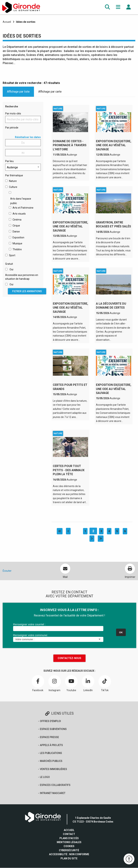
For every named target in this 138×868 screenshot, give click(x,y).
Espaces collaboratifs (55, 785)
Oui (11, 269)
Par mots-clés (13, 114)
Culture (13, 187)
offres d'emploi (50, 721)
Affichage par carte (50, 92)
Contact (69, 834)
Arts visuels (19, 214)
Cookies (69, 847)
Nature (13, 181)
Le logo (45, 777)
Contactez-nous (69, 658)
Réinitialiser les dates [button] (28, 137)
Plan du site (69, 859)
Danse (16, 232)
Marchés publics (51, 761)
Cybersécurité (69, 850)
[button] (107, 7)
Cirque (16, 226)
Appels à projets (51, 745)
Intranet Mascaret (53, 793)
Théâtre (17, 249)
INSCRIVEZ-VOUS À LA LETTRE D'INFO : (69, 610)
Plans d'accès (69, 838)
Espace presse (49, 737)
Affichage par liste (18, 92)
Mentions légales (69, 842)
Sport (12, 255)
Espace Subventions (53, 729)
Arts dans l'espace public (21, 201)
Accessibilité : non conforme (69, 854)
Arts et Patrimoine (23, 208)
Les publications (51, 753)
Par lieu (9, 161)
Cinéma (17, 220)
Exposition (18, 237)
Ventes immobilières (53, 769)
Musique (17, 243)
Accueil (7, 22)
